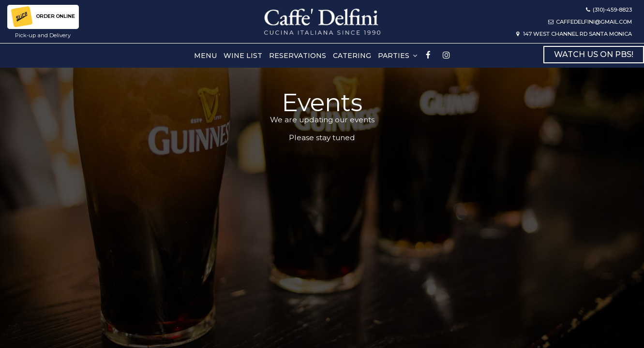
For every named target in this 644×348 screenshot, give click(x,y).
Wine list (243, 56)
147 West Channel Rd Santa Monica (574, 34)
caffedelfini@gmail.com (590, 22)
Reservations (298, 56)
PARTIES (397, 56)
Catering (352, 56)
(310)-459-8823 (609, 10)
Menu (205, 56)
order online (43, 17)
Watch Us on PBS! (594, 54)
